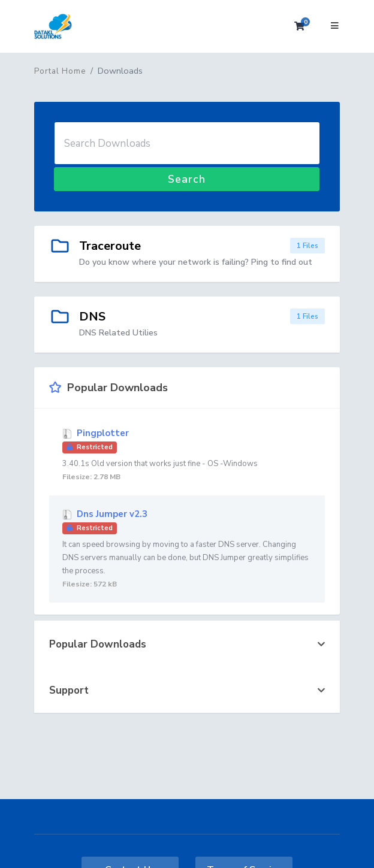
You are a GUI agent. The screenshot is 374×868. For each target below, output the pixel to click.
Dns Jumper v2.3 (187, 549)
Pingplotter (187, 455)
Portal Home (60, 71)
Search (187, 179)
